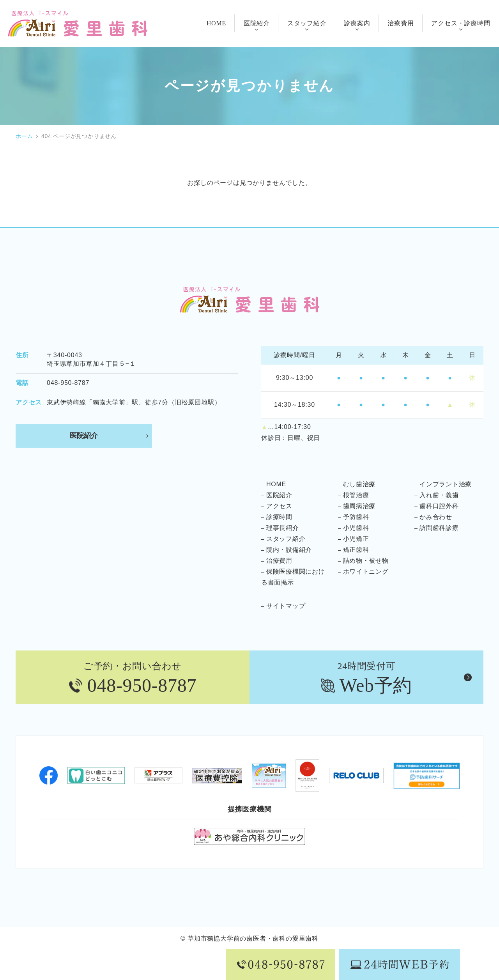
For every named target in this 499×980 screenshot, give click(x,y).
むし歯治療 (359, 485)
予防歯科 (356, 517)
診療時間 (279, 517)
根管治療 (356, 495)
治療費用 (279, 561)
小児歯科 (356, 528)
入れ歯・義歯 (439, 495)
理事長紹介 (283, 528)
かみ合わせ (436, 517)
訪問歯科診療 (439, 528)
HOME (276, 485)
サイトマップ (286, 606)
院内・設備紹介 (289, 550)
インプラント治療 (446, 485)
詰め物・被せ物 (366, 561)
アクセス (279, 506)
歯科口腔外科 (439, 506)
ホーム (24, 136)
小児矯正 (356, 539)
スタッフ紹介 (286, 539)
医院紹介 (84, 436)
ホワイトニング (366, 572)
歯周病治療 (359, 506)
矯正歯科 (356, 550)
